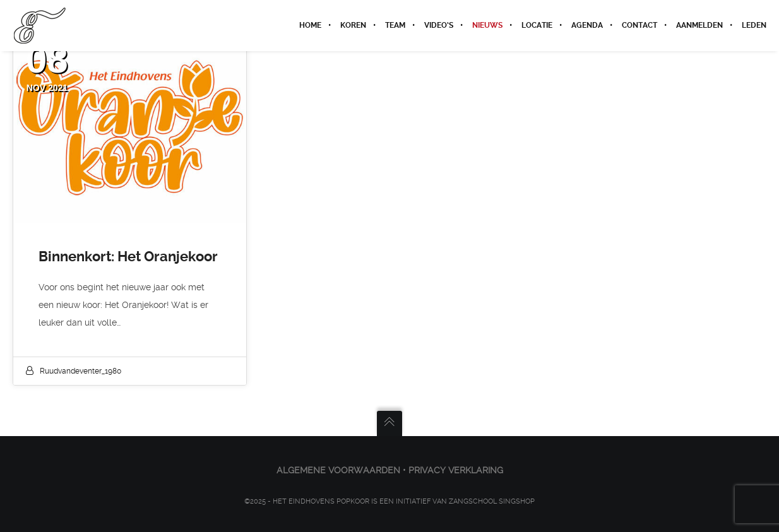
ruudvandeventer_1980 (80, 371)
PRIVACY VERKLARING (456, 470)
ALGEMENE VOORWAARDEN (338, 470)
